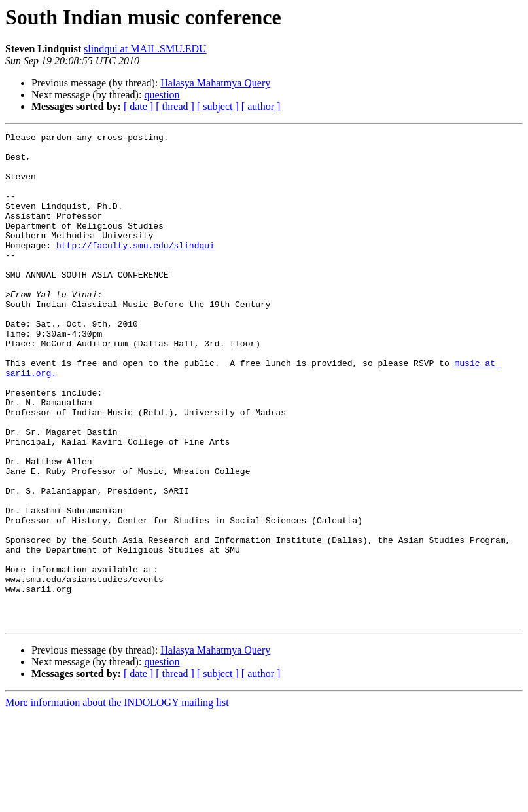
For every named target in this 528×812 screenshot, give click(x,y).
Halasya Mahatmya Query (215, 83)
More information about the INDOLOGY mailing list (117, 801)
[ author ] (261, 106)
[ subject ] (218, 106)
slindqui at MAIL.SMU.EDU (145, 49)
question (162, 95)
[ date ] (138, 106)
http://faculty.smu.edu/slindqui (135, 268)
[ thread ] (175, 106)
